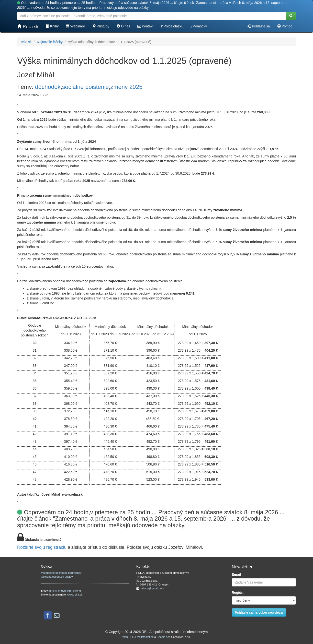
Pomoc (285, 26)
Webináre (76, 26)
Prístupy (101, 26)
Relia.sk (28, 27)
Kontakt (145, 26)
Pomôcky (199, 26)
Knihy (52, 26)
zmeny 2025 (127, 87)
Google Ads (163, 637)
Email (236, 574)
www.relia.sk (75, 595)
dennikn (66, 591)
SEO (131, 637)
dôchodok (48, 87)
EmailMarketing (144, 637)
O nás (123, 26)
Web (125, 637)
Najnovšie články (50, 42)
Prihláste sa (259, 26)
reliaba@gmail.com (152, 588)
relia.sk (26, 42)
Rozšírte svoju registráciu (42, 547)
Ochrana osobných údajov (57, 577)
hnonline (55, 591)
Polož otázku (172, 26)
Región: (238, 593)
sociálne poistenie (85, 87)
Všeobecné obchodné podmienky (61, 573)
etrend (77, 591)
